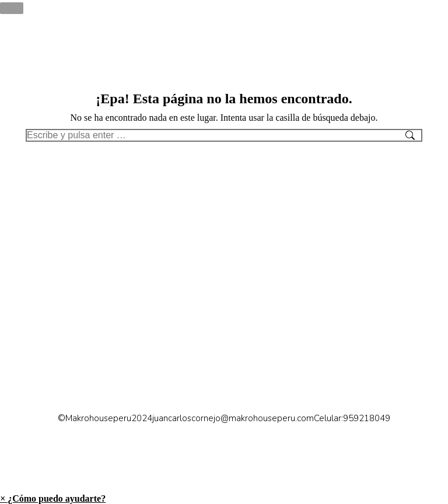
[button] (53, 498)
